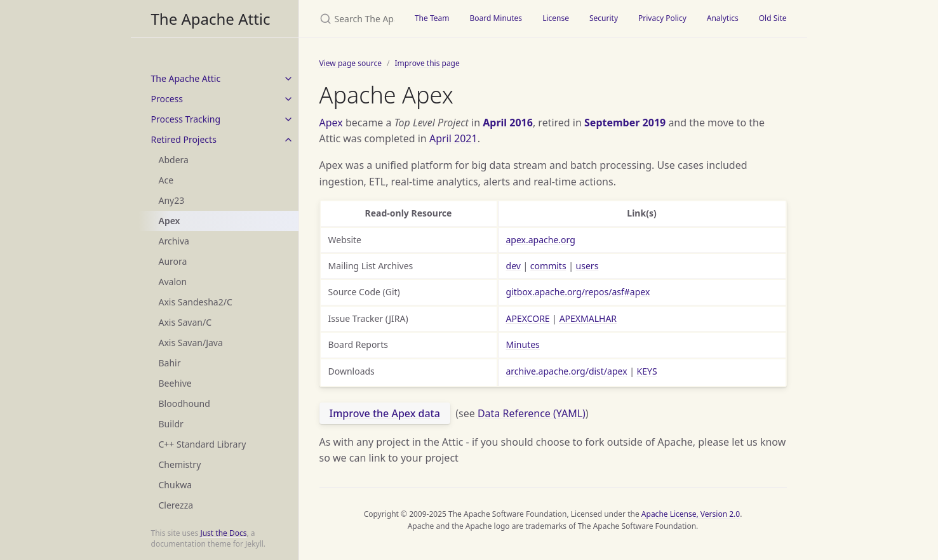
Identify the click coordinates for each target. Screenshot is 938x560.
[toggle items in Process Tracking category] (288, 119)
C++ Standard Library (203, 444)
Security (604, 18)
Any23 (172, 200)
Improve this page (427, 63)
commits (548, 266)
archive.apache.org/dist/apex (567, 371)
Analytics (723, 18)
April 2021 (453, 138)
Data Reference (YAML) (532, 413)
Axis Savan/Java (191, 343)
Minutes (523, 344)
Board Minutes (496, 18)
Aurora (173, 261)
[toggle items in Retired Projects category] (288, 140)
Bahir (170, 363)
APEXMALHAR (588, 318)
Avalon (173, 282)
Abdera (174, 160)
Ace (166, 180)
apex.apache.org (541, 240)
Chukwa (176, 485)
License (556, 18)
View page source (351, 63)
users (587, 266)
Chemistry (180, 464)
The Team (432, 18)
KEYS (647, 371)
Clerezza (176, 505)
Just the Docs (223, 533)
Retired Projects (184, 139)
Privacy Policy (662, 18)
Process (167, 99)
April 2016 (508, 123)
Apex (170, 221)
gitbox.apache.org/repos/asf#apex (578, 292)
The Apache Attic (211, 19)
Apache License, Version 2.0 (691, 514)
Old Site (773, 18)
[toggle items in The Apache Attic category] (288, 79)
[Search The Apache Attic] (352, 19)
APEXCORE (528, 318)
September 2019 (625, 123)
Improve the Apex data (385, 413)
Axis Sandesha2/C (196, 302)
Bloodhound (184, 403)
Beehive (175, 383)
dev (513, 266)
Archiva (174, 241)
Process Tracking (186, 119)
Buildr (171, 424)
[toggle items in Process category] (288, 99)
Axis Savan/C (185, 322)
